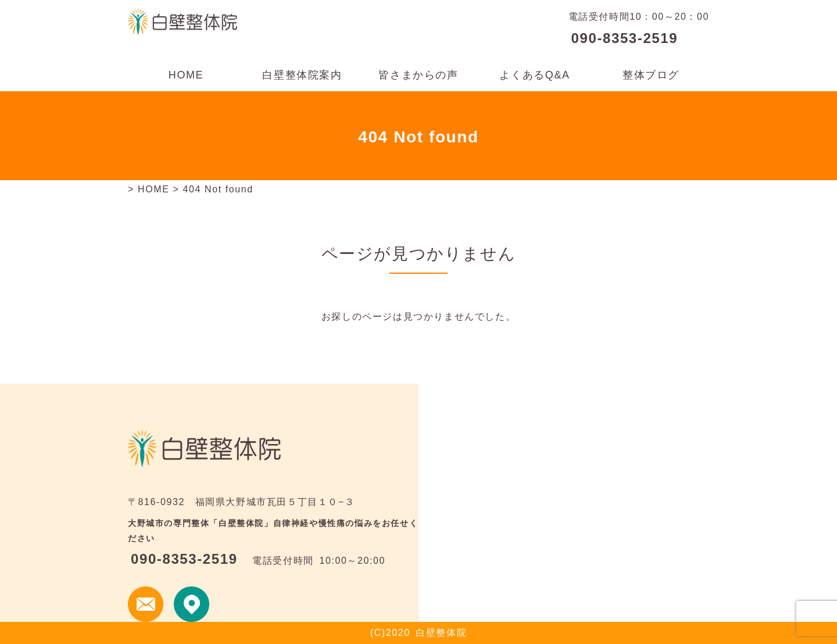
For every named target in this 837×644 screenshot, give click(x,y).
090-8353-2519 (625, 38)
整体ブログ (651, 75)
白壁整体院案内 (302, 75)
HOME (186, 75)
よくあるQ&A (534, 75)
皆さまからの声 (418, 75)
